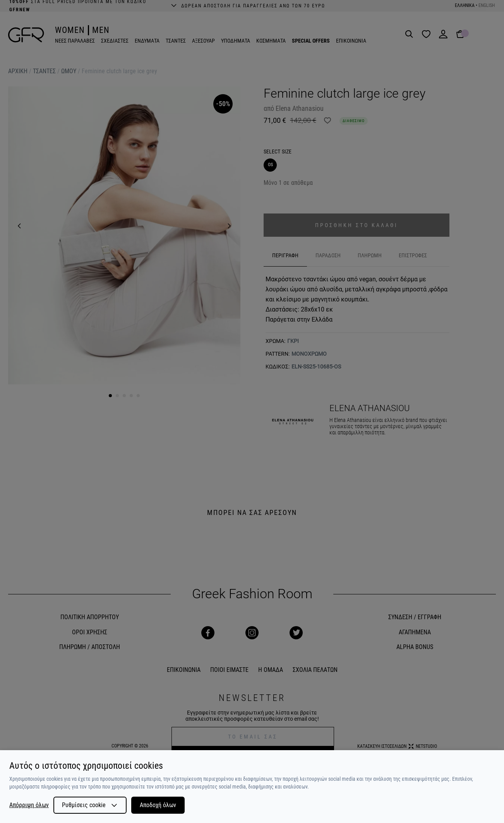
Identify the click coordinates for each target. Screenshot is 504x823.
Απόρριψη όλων (29, 805)
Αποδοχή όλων (158, 805)
